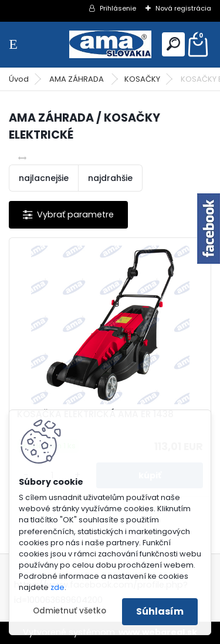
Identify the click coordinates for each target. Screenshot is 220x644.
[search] (173, 44)
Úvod (19, 79)
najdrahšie (110, 178)
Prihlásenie (118, 8)
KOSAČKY (142, 79)
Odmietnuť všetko (70, 611)
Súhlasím (160, 611)
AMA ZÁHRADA (77, 79)
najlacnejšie (44, 178)
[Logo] (110, 44)
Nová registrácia (183, 8)
